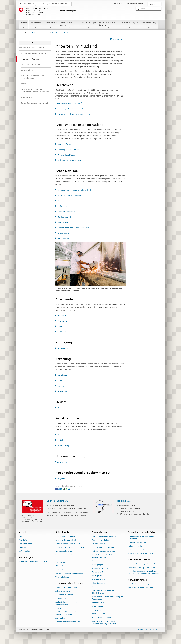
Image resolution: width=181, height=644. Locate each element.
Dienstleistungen (89, 25)
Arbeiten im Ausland (63, 591)
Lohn (60, 381)
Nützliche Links (98, 603)
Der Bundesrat (28, 4)
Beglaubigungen (98, 561)
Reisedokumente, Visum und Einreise (70, 547)
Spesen (61, 386)
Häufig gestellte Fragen (65, 551)
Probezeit (62, 316)
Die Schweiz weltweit (60, 4)
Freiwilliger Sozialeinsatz (68, 150)
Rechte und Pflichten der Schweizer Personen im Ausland (69, 613)
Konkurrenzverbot (65, 217)
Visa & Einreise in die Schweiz (108, 25)
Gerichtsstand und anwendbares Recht (74, 228)
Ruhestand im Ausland (64, 595)
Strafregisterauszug (100, 580)
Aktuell (24, 25)
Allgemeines (63, 348)
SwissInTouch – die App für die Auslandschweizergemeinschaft (104, 622)
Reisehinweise (51, 25)
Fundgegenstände (99, 572)
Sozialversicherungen (100, 568)
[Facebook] (57, 489)
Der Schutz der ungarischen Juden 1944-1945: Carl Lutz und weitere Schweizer (144, 573)
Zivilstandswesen (98, 614)
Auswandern (60, 618)
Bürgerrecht (97, 610)
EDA (43, 4)
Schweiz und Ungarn (130, 25)
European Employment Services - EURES (74, 114)
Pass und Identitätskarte (101, 540)
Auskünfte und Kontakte (138, 542)
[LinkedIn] (62, 489)
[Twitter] (59, 489)
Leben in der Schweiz (137, 546)
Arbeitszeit (62, 321)
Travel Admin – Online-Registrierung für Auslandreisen (107, 598)
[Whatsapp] (66, 489)
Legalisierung (63, 233)
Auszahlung (63, 391)
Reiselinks (59, 570)
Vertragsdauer (64, 201)
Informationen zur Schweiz (139, 550)
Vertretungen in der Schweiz (67, 587)
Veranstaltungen (25, 544)
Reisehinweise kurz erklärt (66, 540)
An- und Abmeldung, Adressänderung (107, 536)
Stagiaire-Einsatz (65, 144)
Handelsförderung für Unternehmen (106, 617)
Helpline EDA (124, 501)
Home (21, 33)
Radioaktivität (61, 562)
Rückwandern (61, 598)
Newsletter (23, 540)
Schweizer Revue (98, 606)
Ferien (60, 326)
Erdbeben (59, 559)
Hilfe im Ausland (62, 566)
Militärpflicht (97, 576)
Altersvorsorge (64, 446)
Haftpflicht (62, 206)
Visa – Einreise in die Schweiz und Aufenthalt (141, 538)
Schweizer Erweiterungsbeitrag (141, 588)
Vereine (59, 608)
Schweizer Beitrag (149, 25)
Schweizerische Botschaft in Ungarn (33, 561)
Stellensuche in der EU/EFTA (69, 103)
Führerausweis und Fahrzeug (103, 547)
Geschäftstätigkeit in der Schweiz (141, 554)
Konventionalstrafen (66, 212)
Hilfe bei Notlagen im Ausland (104, 551)
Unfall (60, 440)
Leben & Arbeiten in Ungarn (69, 25)
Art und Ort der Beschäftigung (70, 195)
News (21, 536)
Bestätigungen (98, 565)
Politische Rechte (99, 544)
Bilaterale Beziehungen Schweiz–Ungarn (144, 564)
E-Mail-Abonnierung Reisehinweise (69, 573)
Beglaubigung (64, 238)
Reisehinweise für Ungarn (65, 536)
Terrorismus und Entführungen (67, 555)
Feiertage (61, 332)
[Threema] (64, 489)
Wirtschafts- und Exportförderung (142, 568)
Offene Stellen (25, 551)
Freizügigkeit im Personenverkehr (72, 109)
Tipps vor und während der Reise (68, 544)
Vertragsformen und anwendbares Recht (75, 190)
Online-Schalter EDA (57, 501)
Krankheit (62, 435)
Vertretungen (36, 25)
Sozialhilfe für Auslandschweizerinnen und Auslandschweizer (109, 556)
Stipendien (96, 587)
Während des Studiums (67, 155)
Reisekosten (63, 375)
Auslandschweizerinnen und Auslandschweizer (66, 603)
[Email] (69, 489)
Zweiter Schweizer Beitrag (139, 584)
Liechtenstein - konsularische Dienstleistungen (103, 592)
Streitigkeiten (63, 222)
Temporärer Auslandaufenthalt (68, 622)
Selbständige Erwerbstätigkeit (70, 160)
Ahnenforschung (98, 583)
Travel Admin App (62, 577)
